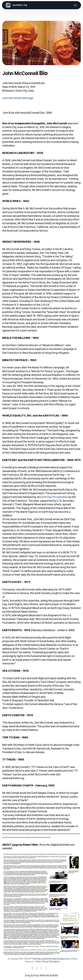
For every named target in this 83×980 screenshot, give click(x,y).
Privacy (46, 962)
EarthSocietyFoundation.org (57, 959)
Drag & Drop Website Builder (41, 975)
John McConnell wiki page (18, 98)
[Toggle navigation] (75, 5)
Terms (38, 962)
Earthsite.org (39, 959)
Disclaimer (55, 962)
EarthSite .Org (20, 5)
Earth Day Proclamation (54, 497)
